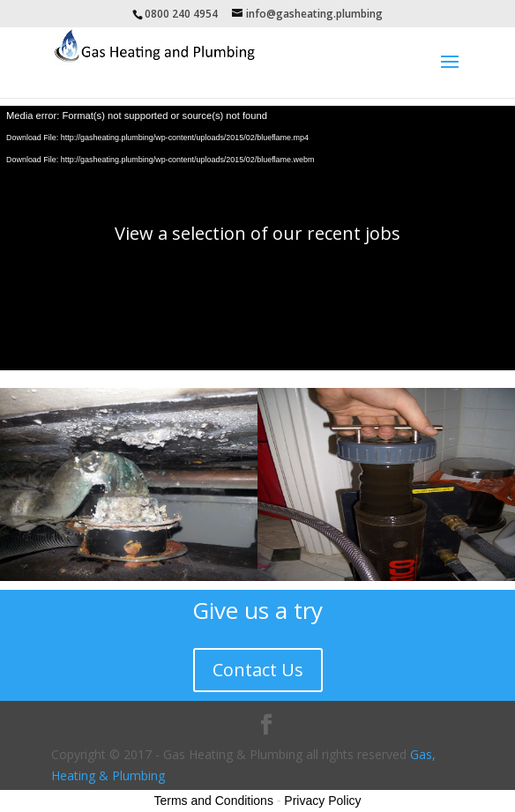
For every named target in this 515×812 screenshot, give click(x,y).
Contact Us (258, 670)
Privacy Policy (322, 801)
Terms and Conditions (214, 801)
